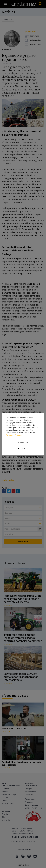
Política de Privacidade (15, 435)
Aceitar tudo (23, 448)
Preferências (23, 442)
